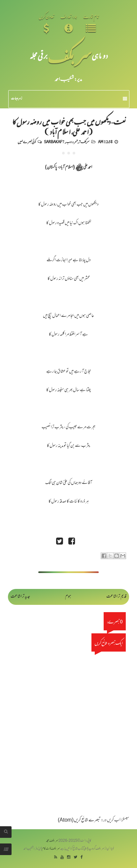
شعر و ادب (72, 142)
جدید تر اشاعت (20, 597)
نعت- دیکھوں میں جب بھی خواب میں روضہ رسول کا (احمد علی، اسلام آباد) (69, 126)
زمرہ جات (69, 99)
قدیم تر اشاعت (116, 597)
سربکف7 (84, 142)
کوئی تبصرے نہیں (27, 142)
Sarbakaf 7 (54, 142)
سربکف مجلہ (52, 841)
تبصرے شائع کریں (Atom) (79, 820)
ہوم (68, 597)
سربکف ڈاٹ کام (51, 849)
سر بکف (70, 56)
